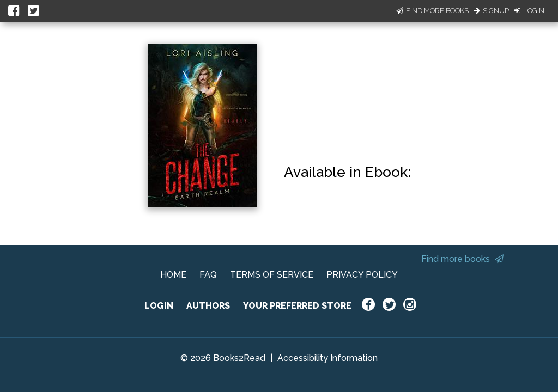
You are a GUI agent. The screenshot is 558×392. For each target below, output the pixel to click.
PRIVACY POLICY (362, 275)
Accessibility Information (327, 358)
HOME (173, 275)
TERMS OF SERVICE (272, 275)
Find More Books (432, 11)
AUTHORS (208, 306)
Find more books (462, 259)
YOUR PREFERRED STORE (297, 306)
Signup (492, 11)
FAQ (208, 275)
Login (529, 11)
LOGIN (159, 306)
